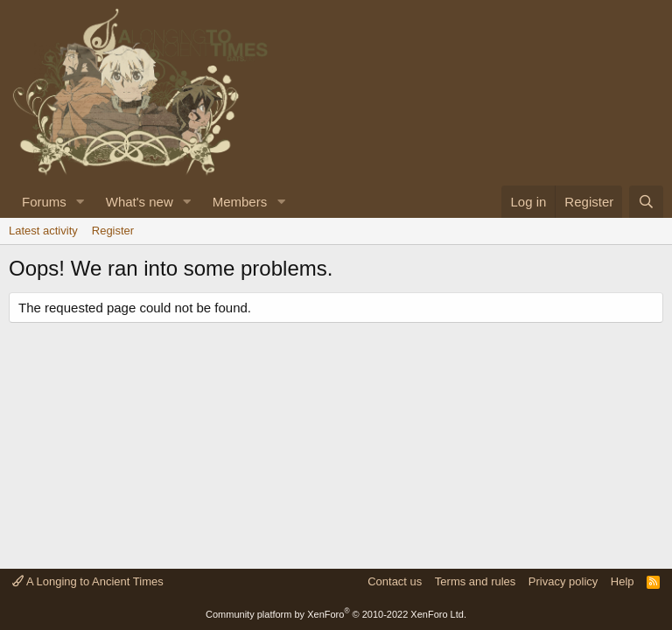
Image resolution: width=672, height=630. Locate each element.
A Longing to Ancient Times (88, 581)
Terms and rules (475, 581)
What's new (140, 202)
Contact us (395, 581)
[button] (80, 202)
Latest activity (43, 231)
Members (240, 202)
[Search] (646, 202)
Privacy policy (563, 581)
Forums (44, 202)
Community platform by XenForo (336, 614)
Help (623, 581)
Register (113, 231)
